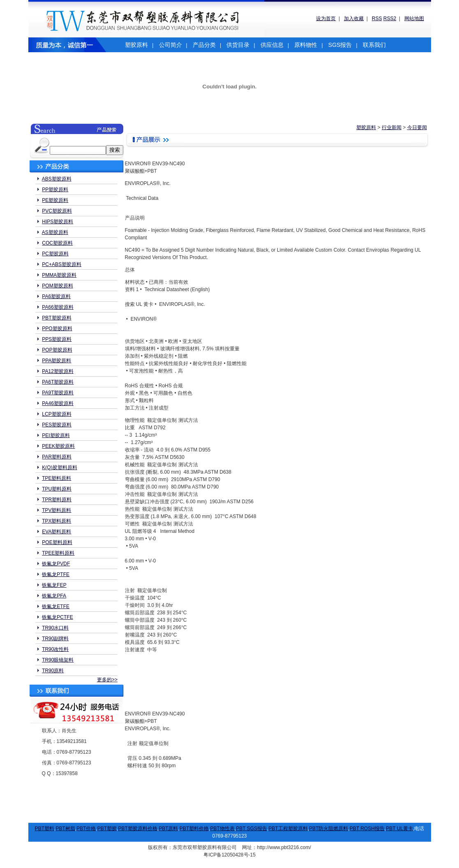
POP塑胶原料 (57, 350)
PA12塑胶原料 (58, 371)
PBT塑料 (45, 829)
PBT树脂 (65, 829)
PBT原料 (168, 829)
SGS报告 (340, 45)
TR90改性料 (55, 649)
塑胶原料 (136, 45)
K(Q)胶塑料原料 (59, 468)
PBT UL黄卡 (399, 829)
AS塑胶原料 (55, 232)
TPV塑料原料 (57, 510)
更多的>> (107, 680)
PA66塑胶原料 (58, 307)
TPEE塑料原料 (58, 553)
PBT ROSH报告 (367, 829)
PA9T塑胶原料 (58, 393)
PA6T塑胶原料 (58, 382)
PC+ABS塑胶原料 (62, 264)
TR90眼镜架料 (58, 660)
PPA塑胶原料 (57, 361)
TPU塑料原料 (57, 489)
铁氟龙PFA (54, 596)
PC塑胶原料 (55, 254)
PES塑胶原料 (57, 425)
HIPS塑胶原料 (58, 222)
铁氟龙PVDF (56, 564)
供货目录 (238, 45)
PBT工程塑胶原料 (288, 829)
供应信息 (272, 45)
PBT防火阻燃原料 (329, 829)
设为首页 (326, 19)
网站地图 (414, 19)
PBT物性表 (223, 829)
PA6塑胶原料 (56, 296)
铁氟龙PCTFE (57, 617)
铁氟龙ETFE (56, 606)
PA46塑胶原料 (58, 403)
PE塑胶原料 (55, 200)
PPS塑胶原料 (57, 339)
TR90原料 (53, 671)
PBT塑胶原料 (57, 318)
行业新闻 (392, 127)
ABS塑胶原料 (57, 179)
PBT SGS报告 (251, 829)
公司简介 (171, 45)
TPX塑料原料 (57, 521)
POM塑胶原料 (57, 286)
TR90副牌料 (55, 639)
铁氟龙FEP (54, 585)
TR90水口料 (55, 628)
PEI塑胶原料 (56, 435)
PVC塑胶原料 (57, 211)
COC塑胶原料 (57, 243)
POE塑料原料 (57, 542)
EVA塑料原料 (57, 532)
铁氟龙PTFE (56, 574)
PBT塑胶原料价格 (137, 829)
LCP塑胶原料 (57, 414)
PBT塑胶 (107, 829)
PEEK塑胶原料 (58, 446)
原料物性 (306, 45)
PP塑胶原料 (55, 190)
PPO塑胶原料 (57, 329)
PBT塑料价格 (194, 829)
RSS (377, 19)
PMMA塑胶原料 (59, 275)
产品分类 (204, 45)
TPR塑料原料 (57, 500)
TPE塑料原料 (57, 478)
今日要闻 (417, 127)
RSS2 (390, 19)
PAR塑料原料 (57, 457)
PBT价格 (86, 829)
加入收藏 (354, 19)
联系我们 (374, 45)
